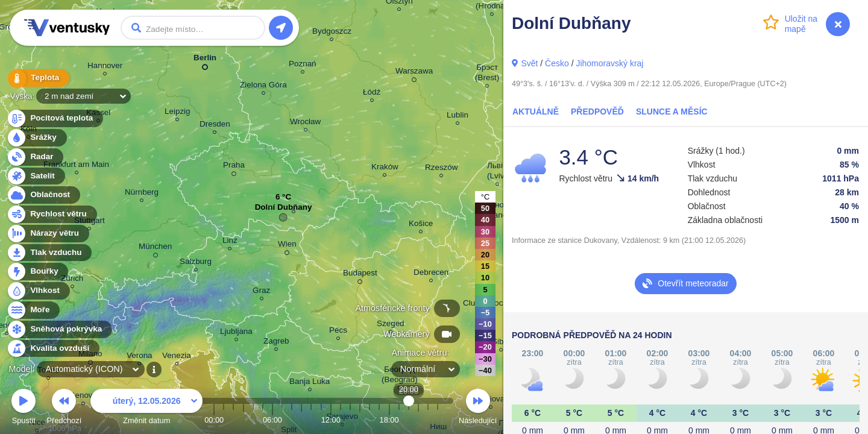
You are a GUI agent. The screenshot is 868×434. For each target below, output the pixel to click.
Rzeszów (442, 169)
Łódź (372, 94)
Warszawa (414, 73)
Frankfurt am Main (76, 166)
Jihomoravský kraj (609, 63)
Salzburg (196, 263)
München (155, 248)
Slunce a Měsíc (672, 112)
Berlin (205, 60)
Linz (230, 242)
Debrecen (431, 274)
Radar (35, 157)
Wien (287, 246)
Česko (557, 63)
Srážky (36, 138)
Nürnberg (142, 194)
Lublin (458, 117)
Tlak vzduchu (49, 253)
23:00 (438, 420)
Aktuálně (536, 112)
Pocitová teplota (55, 118)
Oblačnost (43, 195)
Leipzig (178, 113)
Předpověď (597, 112)
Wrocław (305, 123)
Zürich (72, 280)
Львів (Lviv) (497, 172)
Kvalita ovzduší (53, 349)
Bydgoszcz (332, 33)
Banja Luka (310, 383)
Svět (529, 63)
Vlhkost (38, 291)
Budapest (360, 275)
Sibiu (501, 343)
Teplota (37, 78)
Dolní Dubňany (284, 210)
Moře (33, 310)
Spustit (24, 408)
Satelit (36, 176)
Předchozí (64, 408)
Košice (421, 225)
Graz (261, 292)
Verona (140, 357)
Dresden (215, 126)
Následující (478, 408)
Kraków (385, 168)
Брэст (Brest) (487, 74)
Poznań (303, 65)
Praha (234, 167)
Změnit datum (146, 408)
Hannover (105, 67)
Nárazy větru (48, 234)
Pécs (338, 332)
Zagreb (276, 343)
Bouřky (37, 272)
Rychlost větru (52, 214)
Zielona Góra (263, 86)
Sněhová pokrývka (59, 329)
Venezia (177, 357)
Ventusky (65, 28)
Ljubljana (236, 333)
